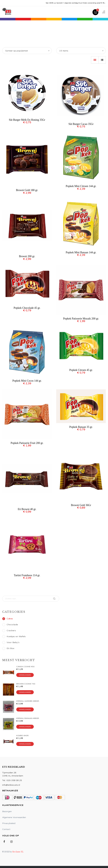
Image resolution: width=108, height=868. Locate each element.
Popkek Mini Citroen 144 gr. (81, 186)
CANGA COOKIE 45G (25, 667)
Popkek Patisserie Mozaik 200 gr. (81, 319)
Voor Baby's (11, 642)
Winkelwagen (25, 675)
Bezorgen (7, 811)
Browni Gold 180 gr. (27, 190)
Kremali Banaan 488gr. (28, 718)
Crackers (9, 631)
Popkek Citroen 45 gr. (81, 370)
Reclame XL (18, 852)
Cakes (8, 619)
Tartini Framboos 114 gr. (27, 575)
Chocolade (10, 625)
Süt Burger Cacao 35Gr (81, 124)
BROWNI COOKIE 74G (26, 684)
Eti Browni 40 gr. (27, 509)
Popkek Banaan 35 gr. (81, 427)
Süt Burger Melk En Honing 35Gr (27, 120)
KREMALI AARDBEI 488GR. (28, 701)
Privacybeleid (9, 823)
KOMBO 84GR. (23, 736)
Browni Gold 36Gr (81, 505)
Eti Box (8, 648)
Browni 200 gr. (27, 256)
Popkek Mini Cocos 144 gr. (27, 381)
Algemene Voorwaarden (14, 817)
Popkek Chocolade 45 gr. (27, 308)
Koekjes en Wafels (14, 637)
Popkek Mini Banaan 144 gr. (81, 252)
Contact (6, 829)
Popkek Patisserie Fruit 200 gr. (27, 443)
